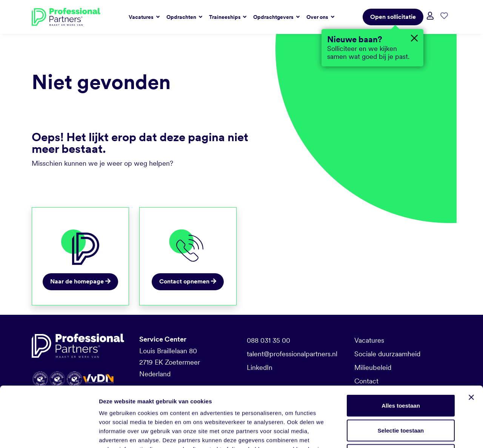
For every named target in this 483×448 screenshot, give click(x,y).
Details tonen (408, 433)
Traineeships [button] (225, 17)
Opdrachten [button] (182, 17)
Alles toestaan (401, 349)
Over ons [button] (318, 17)
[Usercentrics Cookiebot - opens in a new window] (49, 433)
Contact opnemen (188, 281)
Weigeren (401, 398)
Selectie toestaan (401, 374)
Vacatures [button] (142, 17)
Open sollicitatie (393, 17)
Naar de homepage (80, 281)
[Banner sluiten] (471, 341)
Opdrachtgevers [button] (274, 17)
